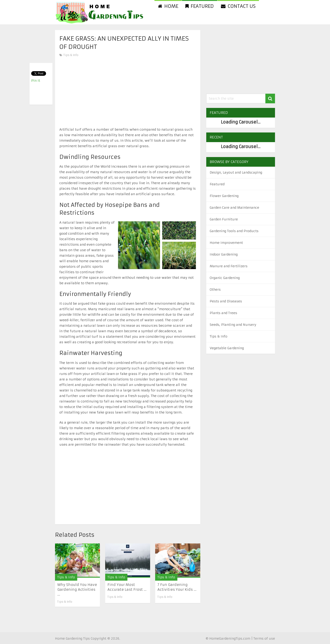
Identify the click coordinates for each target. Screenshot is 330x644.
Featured (200, 6)
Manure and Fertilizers (229, 266)
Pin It (36, 81)
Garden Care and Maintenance (234, 208)
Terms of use (264, 638)
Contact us (238, 6)
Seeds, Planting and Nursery (233, 325)
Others (215, 290)
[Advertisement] (128, 92)
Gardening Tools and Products (234, 231)
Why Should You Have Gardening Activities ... (77, 589)
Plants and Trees (223, 313)
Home (168, 6)
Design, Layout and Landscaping (236, 172)
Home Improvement (226, 243)
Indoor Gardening (224, 254)
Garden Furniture (224, 219)
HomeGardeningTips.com (230, 638)
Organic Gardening (225, 278)
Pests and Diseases (226, 301)
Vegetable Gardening (227, 348)
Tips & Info (71, 55)
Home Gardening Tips (72, 638)
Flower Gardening (224, 196)
